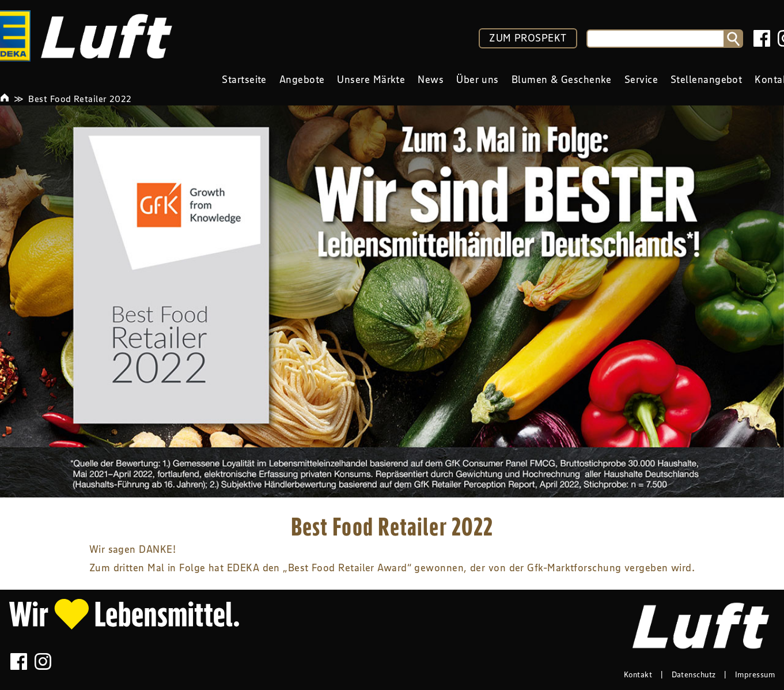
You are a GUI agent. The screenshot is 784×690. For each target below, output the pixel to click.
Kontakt (638, 674)
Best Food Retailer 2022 (80, 99)
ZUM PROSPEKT (528, 38)
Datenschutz (694, 674)
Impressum (755, 674)
